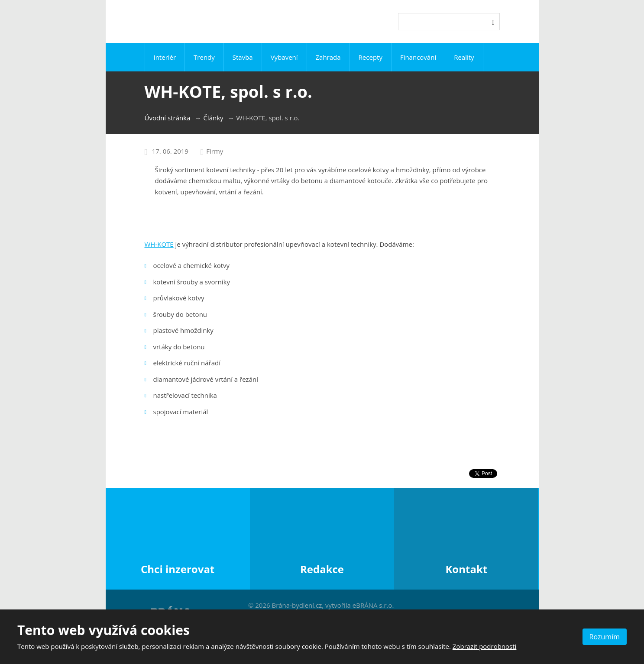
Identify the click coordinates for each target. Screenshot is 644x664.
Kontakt (466, 569)
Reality (464, 57)
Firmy (215, 151)
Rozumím (605, 637)
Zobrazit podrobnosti (485, 646)
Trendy (204, 57)
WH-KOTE (159, 244)
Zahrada (328, 57)
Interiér (165, 57)
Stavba (243, 57)
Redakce (322, 569)
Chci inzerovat (178, 569)
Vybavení (284, 57)
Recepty (371, 57)
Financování (418, 57)
